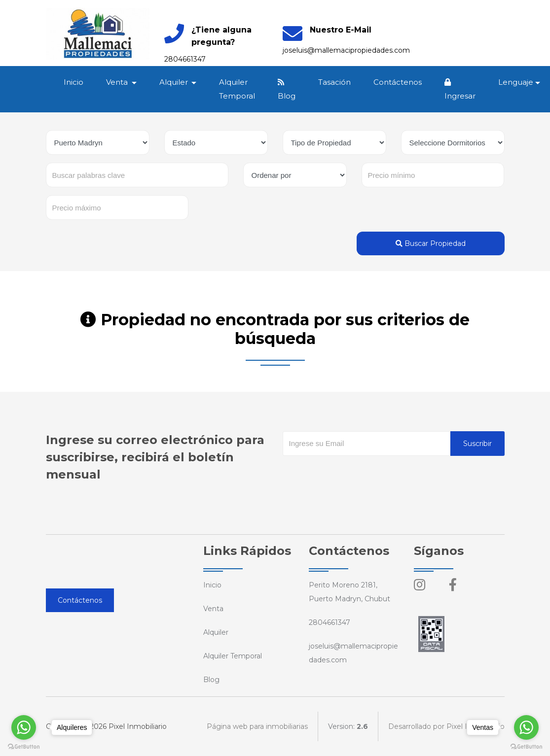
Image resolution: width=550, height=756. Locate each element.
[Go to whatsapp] (24, 727)
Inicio (74, 82)
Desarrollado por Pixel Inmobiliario (446, 726)
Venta (213, 609)
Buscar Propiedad (431, 243)
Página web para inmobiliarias (257, 726)
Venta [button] (118, 82)
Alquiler (216, 632)
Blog (287, 89)
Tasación (335, 82)
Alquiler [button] (175, 82)
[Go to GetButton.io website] (24, 746)
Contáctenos (398, 82)
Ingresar (460, 89)
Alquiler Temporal (238, 89)
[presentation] (358, 476)
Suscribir (477, 444)
